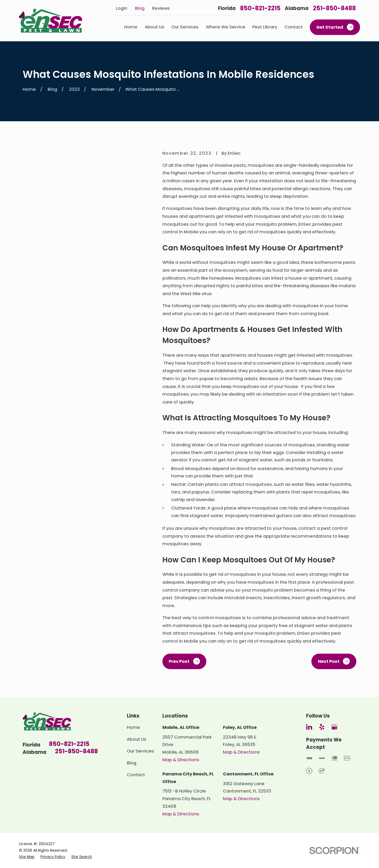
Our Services (140, 751)
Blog (140, 8)
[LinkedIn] (309, 727)
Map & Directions (181, 760)
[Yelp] (322, 727)
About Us (137, 739)
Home (133, 727)
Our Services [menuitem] (185, 27)
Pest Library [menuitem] (265, 27)
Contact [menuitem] (294, 27)
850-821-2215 (260, 8)
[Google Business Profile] (334, 727)
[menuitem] (27, 857)
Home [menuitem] (131, 27)
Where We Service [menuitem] (226, 27)
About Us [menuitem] (154, 27)
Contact (136, 775)
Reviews (161, 8)
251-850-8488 (334, 8)
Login (121, 8)
